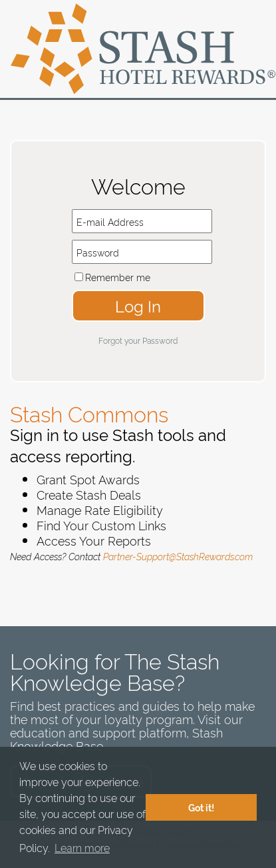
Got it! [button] (201, 807)
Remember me (118, 277)
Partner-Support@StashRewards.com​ (178, 556)
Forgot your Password (138, 340)
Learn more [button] (82, 847)
